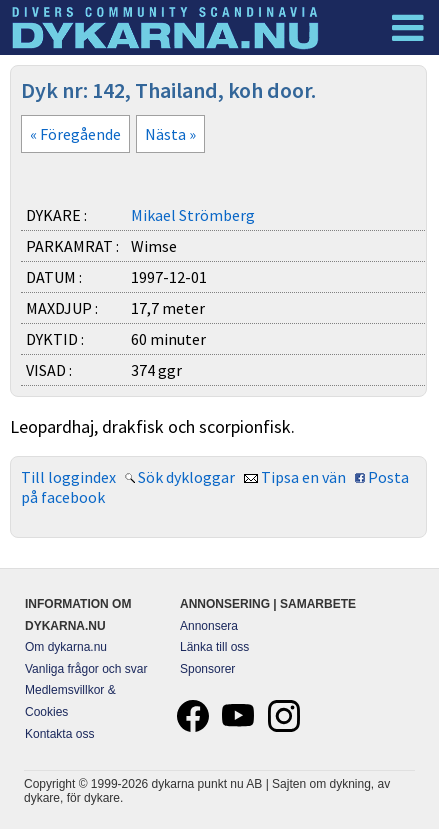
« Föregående (75, 134)
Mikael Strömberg (193, 215)
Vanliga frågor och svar (86, 669)
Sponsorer (207, 669)
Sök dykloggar (186, 477)
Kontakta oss (59, 734)
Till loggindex (68, 477)
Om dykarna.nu (66, 647)
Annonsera (209, 626)
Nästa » (170, 134)
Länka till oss (214, 647)
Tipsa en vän (303, 477)
